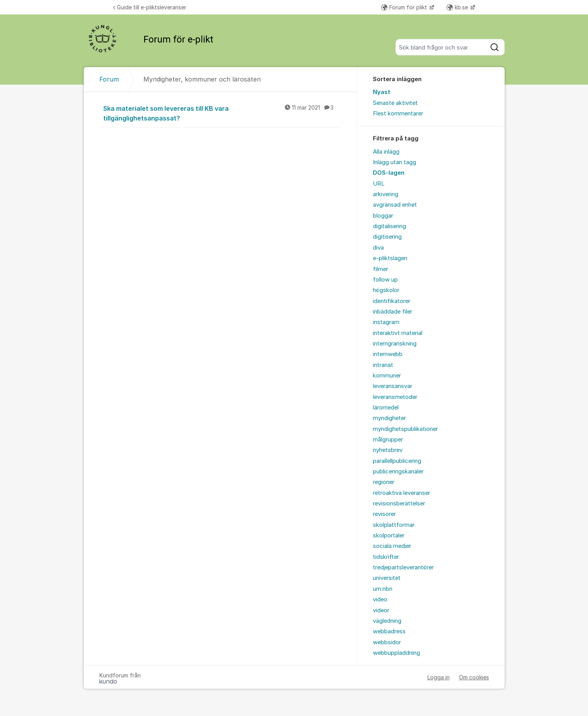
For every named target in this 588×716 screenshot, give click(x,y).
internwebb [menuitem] (388, 354)
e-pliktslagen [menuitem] (390, 258)
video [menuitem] (380, 599)
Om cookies (474, 677)
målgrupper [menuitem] (388, 440)
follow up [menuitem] (385, 280)
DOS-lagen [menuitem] (389, 173)
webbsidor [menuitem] (387, 642)
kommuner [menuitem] (387, 376)
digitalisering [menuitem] (389, 226)
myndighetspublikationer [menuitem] (405, 429)
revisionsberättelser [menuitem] (399, 503)
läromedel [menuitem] (386, 408)
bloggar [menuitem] (383, 216)
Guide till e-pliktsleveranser (150, 7)
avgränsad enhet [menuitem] (395, 205)
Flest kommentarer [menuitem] (398, 113)
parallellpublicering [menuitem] (397, 461)
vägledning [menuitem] (387, 621)
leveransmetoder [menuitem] (395, 397)
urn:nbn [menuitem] (383, 589)
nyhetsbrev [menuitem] (388, 450)
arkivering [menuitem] (386, 194)
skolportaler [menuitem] (389, 535)
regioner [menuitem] (384, 482)
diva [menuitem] (378, 248)
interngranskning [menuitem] (395, 344)
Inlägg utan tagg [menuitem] (395, 162)
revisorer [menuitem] (384, 514)
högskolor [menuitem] (386, 290)
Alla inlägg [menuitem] (386, 152)
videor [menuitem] (381, 610)
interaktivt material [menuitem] (398, 333)
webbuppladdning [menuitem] (396, 653)
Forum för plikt (405, 7)
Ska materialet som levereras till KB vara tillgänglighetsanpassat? (222, 113)
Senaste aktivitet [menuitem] (395, 103)
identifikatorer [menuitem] (392, 301)
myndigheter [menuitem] (389, 418)
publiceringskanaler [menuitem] (398, 471)
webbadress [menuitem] (389, 631)
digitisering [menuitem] (387, 237)
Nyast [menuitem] (382, 92)
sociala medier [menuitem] (392, 546)
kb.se (458, 7)
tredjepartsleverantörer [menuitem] (403, 567)
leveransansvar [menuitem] (393, 386)
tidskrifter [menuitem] (386, 557)
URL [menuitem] (379, 184)
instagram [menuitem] (386, 322)
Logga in (439, 677)
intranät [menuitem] (383, 365)
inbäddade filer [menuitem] (393, 312)
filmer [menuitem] (381, 269)
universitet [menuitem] (387, 578)
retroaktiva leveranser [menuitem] (402, 493)
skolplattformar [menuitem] (394, 525)
